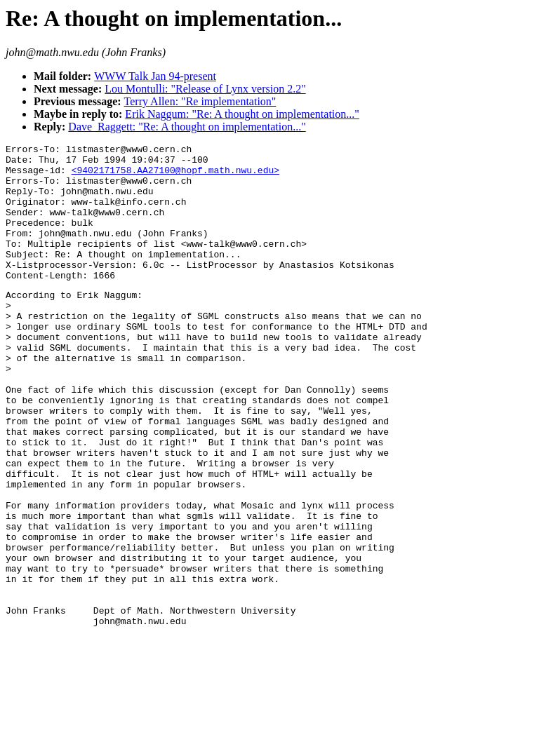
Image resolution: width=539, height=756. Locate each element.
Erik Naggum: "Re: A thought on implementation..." (242, 114)
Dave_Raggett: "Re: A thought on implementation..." (187, 127)
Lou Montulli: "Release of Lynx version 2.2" (205, 89)
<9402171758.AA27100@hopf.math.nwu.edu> (175, 176)
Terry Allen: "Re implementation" (200, 101)
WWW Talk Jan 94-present (155, 76)
